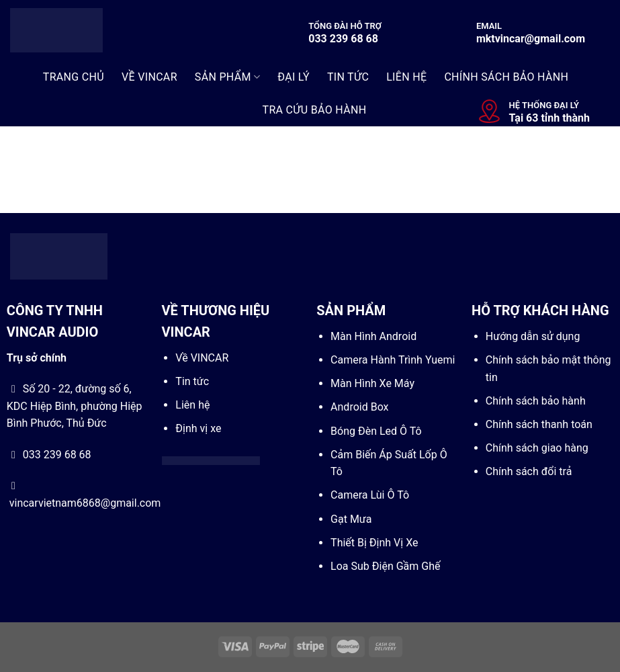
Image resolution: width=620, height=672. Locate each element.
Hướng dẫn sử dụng (533, 336)
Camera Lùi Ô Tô (370, 495)
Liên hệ (192, 405)
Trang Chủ (74, 77)
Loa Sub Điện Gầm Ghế (385, 566)
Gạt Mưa (351, 519)
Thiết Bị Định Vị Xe (374, 543)
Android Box (359, 407)
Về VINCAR (202, 358)
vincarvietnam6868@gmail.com (85, 503)
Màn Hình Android (373, 336)
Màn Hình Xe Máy (372, 383)
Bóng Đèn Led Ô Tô (376, 431)
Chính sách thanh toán (539, 424)
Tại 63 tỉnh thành (549, 118)
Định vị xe (198, 428)
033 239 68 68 (343, 39)
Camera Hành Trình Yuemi (393, 360)
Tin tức (192, 381)
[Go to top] (556, 588)
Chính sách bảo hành (536, 401)
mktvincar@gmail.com (531, 39)
